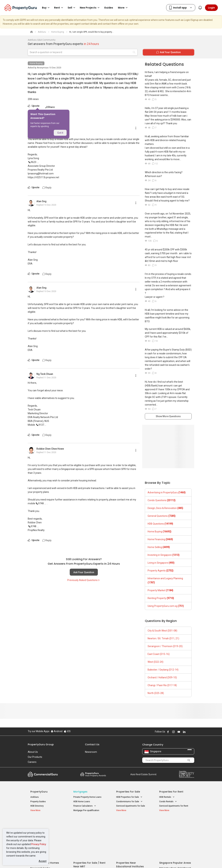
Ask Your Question (84, 572)
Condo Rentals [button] (168, 802)
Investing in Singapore (164, 555)
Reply (47, 188)
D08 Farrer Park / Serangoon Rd (174, 840)
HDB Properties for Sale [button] (129, 797)
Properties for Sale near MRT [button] (89, 831)
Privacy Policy (39, 844)
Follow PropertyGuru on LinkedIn (184, 732)
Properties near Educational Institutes (130, 824)
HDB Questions (160, 524)
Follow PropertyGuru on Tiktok (193, 732)
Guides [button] (109, 8)
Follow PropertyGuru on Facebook (168, 732)
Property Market (160, 590)
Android (57, 731)
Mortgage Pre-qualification (86, 810)
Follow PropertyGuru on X (189, 732)
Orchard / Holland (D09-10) (162, 677)
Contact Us (92, 744)
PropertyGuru (39, 792)
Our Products (35, 757)
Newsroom (91, 752)
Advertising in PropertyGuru (167, 492)
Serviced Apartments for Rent (174, 806)
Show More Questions (168, 416)
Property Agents (161, 571)
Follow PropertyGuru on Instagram (173, 732)
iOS (67, 731)
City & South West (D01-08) (162, 631)
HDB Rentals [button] (167, 797)
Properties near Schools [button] (130, 835)
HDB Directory (37, 806)
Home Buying (36, 63)
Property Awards (93, 774)
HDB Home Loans (82, 802)
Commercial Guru (43, 774)
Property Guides (38, 802)
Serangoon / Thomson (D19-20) (165, 646)
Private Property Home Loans (87, 797)
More (123, 8)
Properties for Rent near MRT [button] (89, 835)
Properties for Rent (171, 792)
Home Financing (160, 539)
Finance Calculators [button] (85, 806)
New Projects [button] (90, 8)
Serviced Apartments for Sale (131, 806)
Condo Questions (162, 500)
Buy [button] (46, 8)
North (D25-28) (156, 693)
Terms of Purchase (108, 860)
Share (50, 107)
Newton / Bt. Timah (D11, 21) (163, 638)
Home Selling (159, 547)
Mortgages (80, 792)
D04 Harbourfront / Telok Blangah (175, 827)
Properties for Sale (128, 792)
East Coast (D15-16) (159, 654)
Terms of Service (65, 860)
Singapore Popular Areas (175, 822)
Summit (143, 774)
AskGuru (35, 797)
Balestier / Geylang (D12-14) (163, 670)
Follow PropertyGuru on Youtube (179, 732)
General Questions (162, 516)
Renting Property (161, 598)
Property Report (187, 774)
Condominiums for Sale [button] (129, 802)
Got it (60, 133)
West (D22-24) (155, 662)
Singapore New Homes (45, 822)
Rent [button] (59, 8)
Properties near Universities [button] (131, 831)
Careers (32, 762)
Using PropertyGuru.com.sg (166, 606)
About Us (33, 752)
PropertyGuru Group (41, 744)
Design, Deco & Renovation (165, 508)
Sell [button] (72, 8)
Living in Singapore (161, 563)
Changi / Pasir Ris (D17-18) (162, 685)
